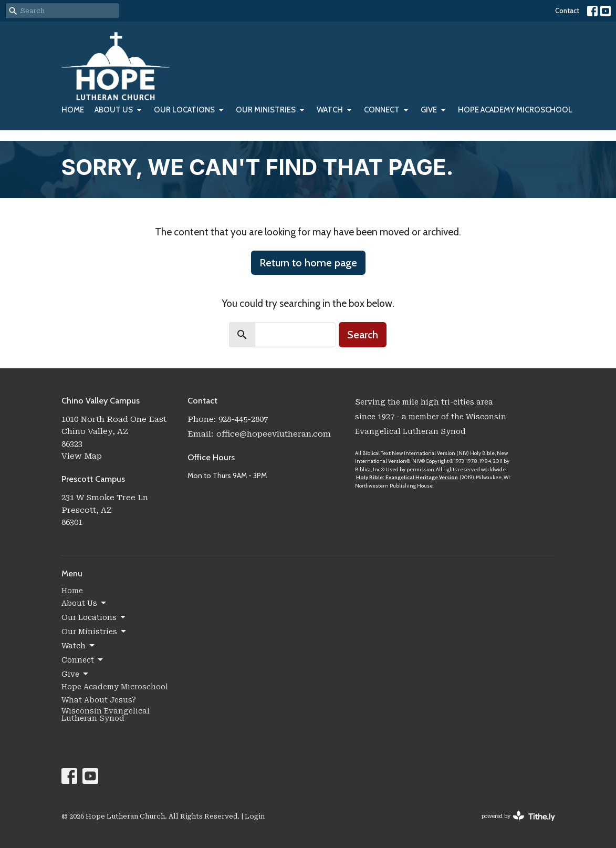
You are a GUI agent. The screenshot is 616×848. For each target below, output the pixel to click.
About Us (119, 110)
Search (363, 335)
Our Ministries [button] (95, 632)
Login (255, 816)
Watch (335, 110)
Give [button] (76, 674)
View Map (82, 456)
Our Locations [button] (94, 617)
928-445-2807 (243, 419)
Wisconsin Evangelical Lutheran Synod (106, 715)
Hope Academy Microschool (515, 110)
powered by (518, 816)
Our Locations (190, 110)
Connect (387, 110)
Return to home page (308, 263)
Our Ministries (271, 110)
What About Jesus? (99, 700)
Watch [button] (79, 646)
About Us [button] (85, 603)
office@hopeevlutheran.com (274, 434)
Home (73, 110)
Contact (567, 11)
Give (434, 110)
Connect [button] (83, 660)
